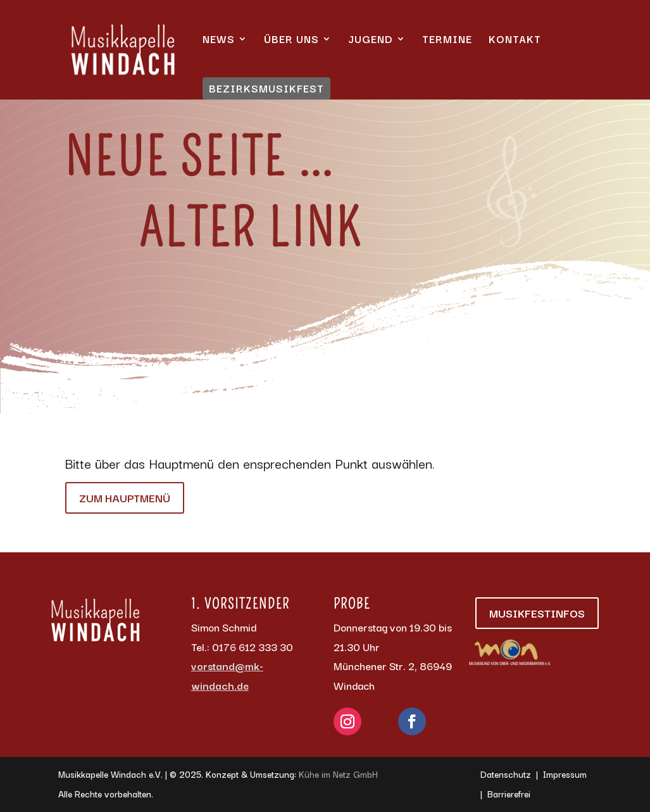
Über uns (291, 41)
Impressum (565, 774)
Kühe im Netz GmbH (338, 774)
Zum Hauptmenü (125, 498)
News (219, 41)
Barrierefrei (509, 794)
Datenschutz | (512, 774)
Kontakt (515, 41)
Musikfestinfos (537, 613)
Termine (447, 41)
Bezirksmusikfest (266, 88)
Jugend (371, 41)
